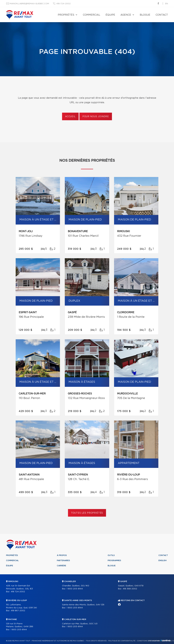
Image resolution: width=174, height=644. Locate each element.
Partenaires (63, 561)
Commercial (92, 15)
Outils (111, 555)
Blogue (145, 15)
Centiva (165, 640)
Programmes (114, 561)
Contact (162, 15)
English (163, 561)
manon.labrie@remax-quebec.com (29, 4)
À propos (62, 555)
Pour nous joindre (96, 117)
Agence (126, 15)
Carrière (62, 566)
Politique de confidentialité (122, 641)
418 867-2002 (18, 611)
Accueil (70, 117)
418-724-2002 (63, 4)
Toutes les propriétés (87, 513)
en (167, 4)
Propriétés (66, 15)
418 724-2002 (18, 592)
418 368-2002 (130, 589)
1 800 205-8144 (19, 630)
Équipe (110, 15)
